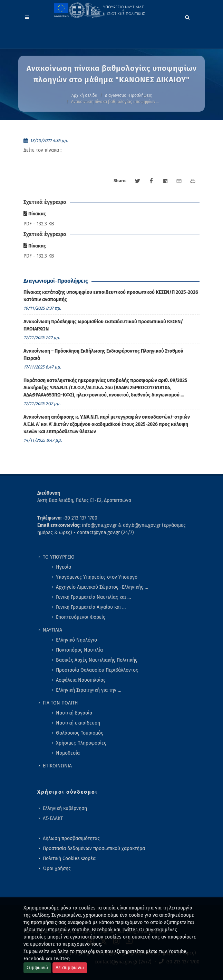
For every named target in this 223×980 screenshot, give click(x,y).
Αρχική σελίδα (84, 95)
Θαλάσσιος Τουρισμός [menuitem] (80, 733)
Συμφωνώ (37, 968)
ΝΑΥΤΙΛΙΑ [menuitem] (52, 630)
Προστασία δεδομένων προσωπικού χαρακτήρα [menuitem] (94, 848)
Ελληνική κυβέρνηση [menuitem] (65, 808)
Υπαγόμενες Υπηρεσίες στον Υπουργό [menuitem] (97, 577)
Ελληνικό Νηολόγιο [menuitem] (76, 640)
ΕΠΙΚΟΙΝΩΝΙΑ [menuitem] (57, 766)
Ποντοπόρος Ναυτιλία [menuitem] (79, 650)
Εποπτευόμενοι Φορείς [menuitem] (81, 617)
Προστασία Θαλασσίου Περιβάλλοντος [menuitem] (97, 670)
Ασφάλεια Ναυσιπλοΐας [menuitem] (81, 680)
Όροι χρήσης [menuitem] (57, 869)
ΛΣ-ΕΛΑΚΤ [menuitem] (53, 818)
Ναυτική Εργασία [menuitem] (74, 713)
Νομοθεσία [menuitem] (68, 753)
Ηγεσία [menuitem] (64, 567)
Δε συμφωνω (70, 968)
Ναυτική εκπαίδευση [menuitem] (78, 723)
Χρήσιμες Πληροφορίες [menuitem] (81, 743)
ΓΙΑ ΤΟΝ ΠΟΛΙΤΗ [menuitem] (60, 703)
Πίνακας (35, 214)
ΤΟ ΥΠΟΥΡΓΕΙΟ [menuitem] (59, 557)
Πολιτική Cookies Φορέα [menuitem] (69, 858)
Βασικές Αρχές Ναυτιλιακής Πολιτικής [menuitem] (97, 660)
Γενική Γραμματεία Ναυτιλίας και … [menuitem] (93, 597)
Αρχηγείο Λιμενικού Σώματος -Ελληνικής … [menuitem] (102, 587)
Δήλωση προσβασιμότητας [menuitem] (71, 838)
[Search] (187, 16)
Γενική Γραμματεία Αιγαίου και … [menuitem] (91, 607)
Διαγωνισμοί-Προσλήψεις (128, 95)
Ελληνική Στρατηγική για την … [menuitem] (89, 690)
